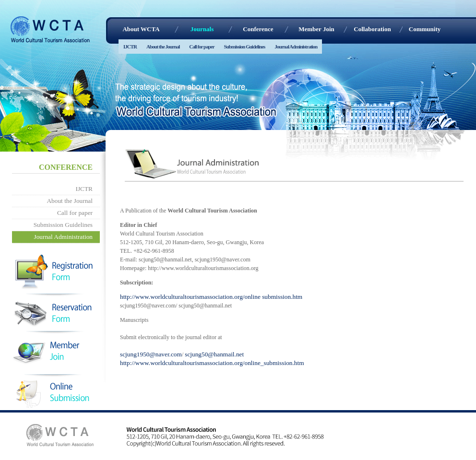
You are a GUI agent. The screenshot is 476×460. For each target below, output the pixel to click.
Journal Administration (296, 47)
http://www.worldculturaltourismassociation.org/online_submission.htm (212, 363)
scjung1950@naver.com (151, 354)
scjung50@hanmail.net (214, 354)
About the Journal (163, 47)
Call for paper (202, 47)
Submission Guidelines (245, 47)
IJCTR (130, 47)
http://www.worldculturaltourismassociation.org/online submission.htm (211, 297)
